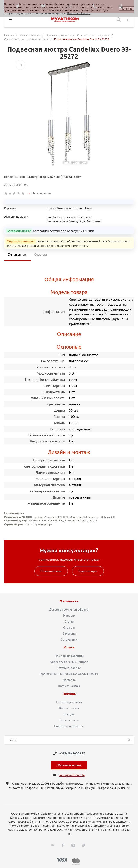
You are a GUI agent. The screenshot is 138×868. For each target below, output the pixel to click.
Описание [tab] (18, 255)
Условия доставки (16, 217)
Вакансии (69, 633)
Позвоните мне (51, 571)
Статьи (69, 621)
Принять (127, 9)
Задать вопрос (88, 571)
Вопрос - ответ (69, 708)
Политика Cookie (79, 13)
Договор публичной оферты (69, 610)
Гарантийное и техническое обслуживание (69, 674)
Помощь (69, 694)
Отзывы (69, 627)
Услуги (69, 647)
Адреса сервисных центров (69, 662)
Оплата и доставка (69, 702)
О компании (69, 601)
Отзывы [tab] (40, 254)
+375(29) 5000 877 (72, 753)
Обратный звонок (69, 765)
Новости (69, 616)
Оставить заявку (69, 668)
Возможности (69, 720)
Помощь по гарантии (69, 656)
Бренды (69, 714)
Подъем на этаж (69, 686)
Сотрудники (69, 639)
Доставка (69, 680)
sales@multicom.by (72, 775)
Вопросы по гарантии (69, 726)
